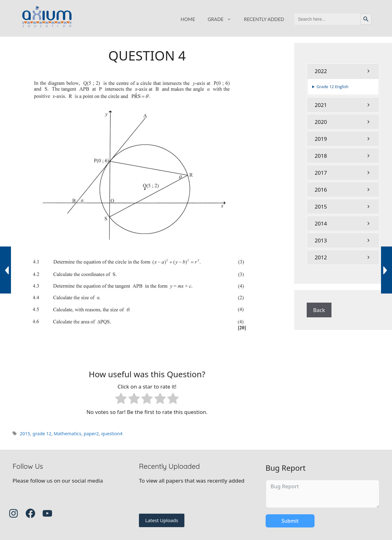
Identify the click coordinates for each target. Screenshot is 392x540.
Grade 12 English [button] (332, 87)
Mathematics (67, 434)
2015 (25, 434)
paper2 (91, 434)
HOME (188, 19)
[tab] (343, 71)
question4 (112, 434)
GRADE (223, 19)
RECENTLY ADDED (264, 19)
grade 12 (42, 434)
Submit (290, 521)
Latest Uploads (162, 520)
